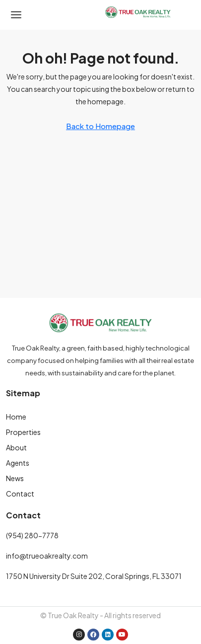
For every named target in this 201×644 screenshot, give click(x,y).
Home (16, 417)
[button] (16, 15)
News (15, 478)
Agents (18, 463)
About (16, 447)
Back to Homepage (100, 126)
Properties (23, 432)
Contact (20, 494)
